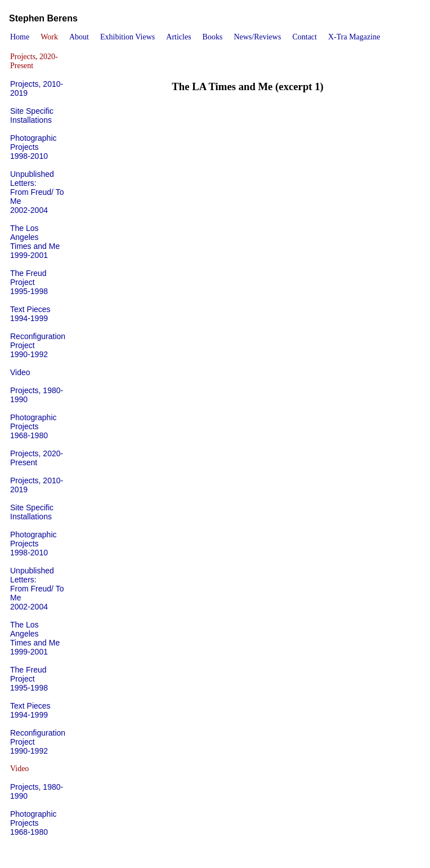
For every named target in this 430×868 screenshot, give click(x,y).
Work (49, 37)
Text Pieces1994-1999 (30, 314)
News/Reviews (257, 37)
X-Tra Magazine (354, 37)
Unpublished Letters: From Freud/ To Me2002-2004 (37, 192)
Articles (178, 37)
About (79, 37)
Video (20, 372)
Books (213, 37)
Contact (304, 37)
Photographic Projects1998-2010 (33, 147)
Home (20, 37)
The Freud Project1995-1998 (29, 282)
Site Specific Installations (32, 115)
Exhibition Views (127, 37)
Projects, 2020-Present (37, 458)
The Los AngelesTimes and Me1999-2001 (35, 242)
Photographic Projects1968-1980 (33, 426)
